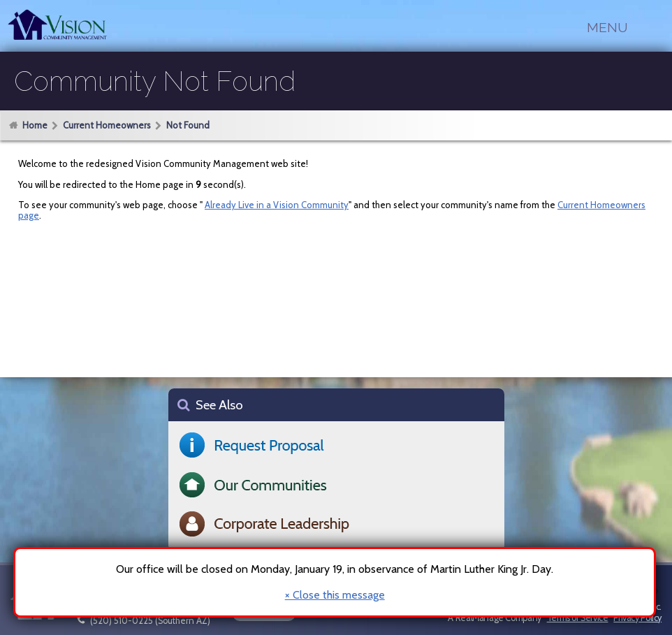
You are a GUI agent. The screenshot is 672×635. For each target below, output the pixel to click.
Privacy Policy (637, 618)
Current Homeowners (107, 125)
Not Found (188, 125)
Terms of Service (578, 618)
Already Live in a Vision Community (277, 205)
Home (35, 125)
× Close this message (335, 595)
